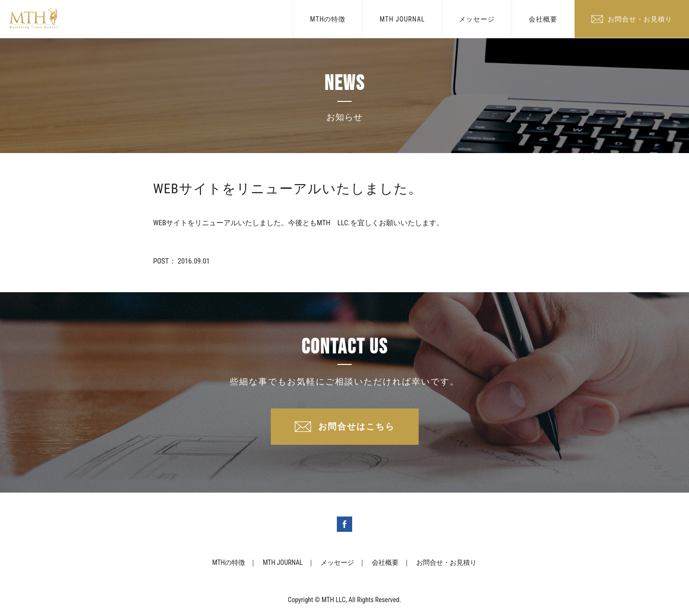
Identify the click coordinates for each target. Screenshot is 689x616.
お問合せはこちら (356, 426)
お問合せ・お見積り (640, 19)
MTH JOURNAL (402, 19)
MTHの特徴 (328, 19)
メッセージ (477, 19)
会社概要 (543, 19)
